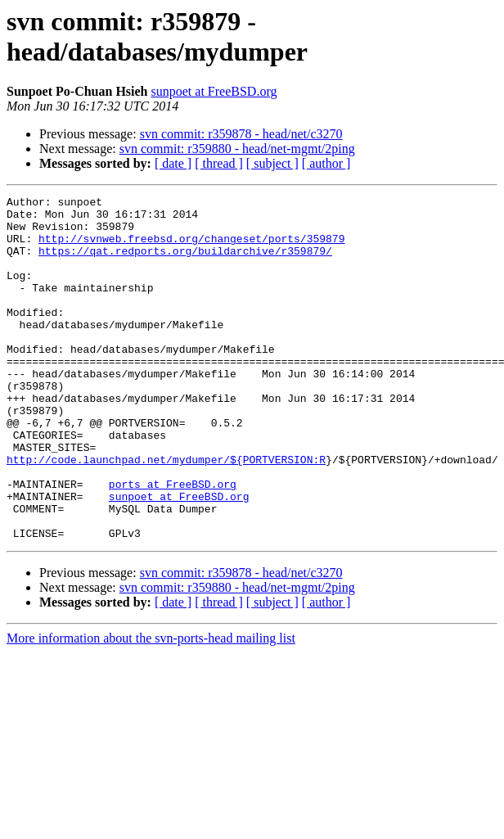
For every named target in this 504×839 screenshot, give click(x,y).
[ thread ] (219, 163)
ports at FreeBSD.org (173, 543)
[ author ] (326, 163)
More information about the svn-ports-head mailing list (151, 707)
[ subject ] (272, 163)
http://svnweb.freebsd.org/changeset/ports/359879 (191, 248)
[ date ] (173, 163)
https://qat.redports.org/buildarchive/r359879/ (185, 263)
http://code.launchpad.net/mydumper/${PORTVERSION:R (166, 513)
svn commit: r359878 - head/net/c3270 (241, 134)
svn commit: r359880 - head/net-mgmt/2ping (237, 149)
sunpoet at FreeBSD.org (214, 91)
